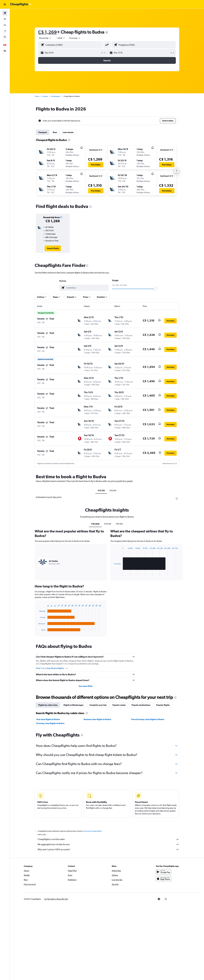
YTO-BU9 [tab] (95, 524)
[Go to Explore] (5, 37)
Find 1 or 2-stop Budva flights (52, 668)
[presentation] (107, 32)
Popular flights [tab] (163, 705)
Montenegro (56, 96)
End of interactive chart (37, 631)
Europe (45, 96)
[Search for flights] (5, 13)
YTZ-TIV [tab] (113, 491)
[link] (53, 248)
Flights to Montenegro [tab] (73, 705)
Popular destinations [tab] (141, 705)
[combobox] (45, 38)
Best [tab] (55, 132)
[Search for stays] (5, 19)
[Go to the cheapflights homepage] (21, 4)
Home (37, 96)
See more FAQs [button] (86, 686)
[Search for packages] (5, 31)
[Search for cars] (5, 25)
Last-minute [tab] (68, 132)
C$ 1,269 (47, 32)
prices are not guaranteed (92, 831)
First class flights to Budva (48, 719)
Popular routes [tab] (119, 705)
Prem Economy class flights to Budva (148, 719)
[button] (5, 4)
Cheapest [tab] (43, 132)
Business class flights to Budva (97, 719)
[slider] (156, 289)
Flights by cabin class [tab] (48, 705)
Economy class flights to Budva (50, 723)
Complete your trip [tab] (98, 705)
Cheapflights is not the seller (108, 839)
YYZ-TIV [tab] (101, 491)
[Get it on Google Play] (163, 872)
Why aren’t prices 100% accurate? (108, 850)
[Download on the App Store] (163, 879)
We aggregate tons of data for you (108, 844)
